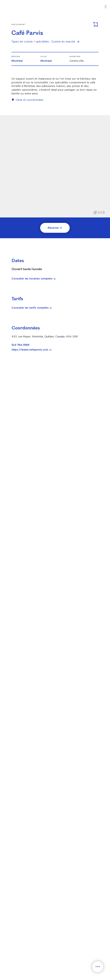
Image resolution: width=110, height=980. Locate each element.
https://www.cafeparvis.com (54, 350)
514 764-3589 (20, 345)
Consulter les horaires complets (34, 278)
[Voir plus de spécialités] (78, 42)
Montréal (17, 61)
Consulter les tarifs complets (54, 307)
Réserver (59, 227)
